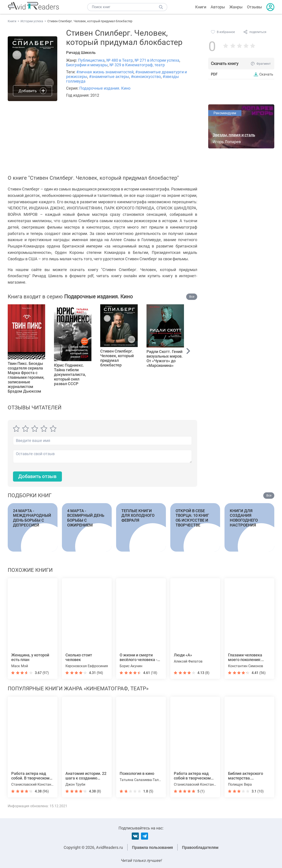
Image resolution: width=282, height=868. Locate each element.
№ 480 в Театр (120, 60)
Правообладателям (200, 847)
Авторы (218, 7)
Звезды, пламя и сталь (234, 135)
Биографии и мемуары (87, 65)
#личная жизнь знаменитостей (105, 72)
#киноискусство (146, 77)
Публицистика (91, 60)
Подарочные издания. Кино (105, 88)
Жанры (236, 7)
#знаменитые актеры (109, 77)
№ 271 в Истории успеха (157, 60)
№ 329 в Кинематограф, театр (137, 65)
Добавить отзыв (37, 476)
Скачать (266, 74)
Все (192, 297)
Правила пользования (152, 847)
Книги (201, 7)
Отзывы (254, 7)
